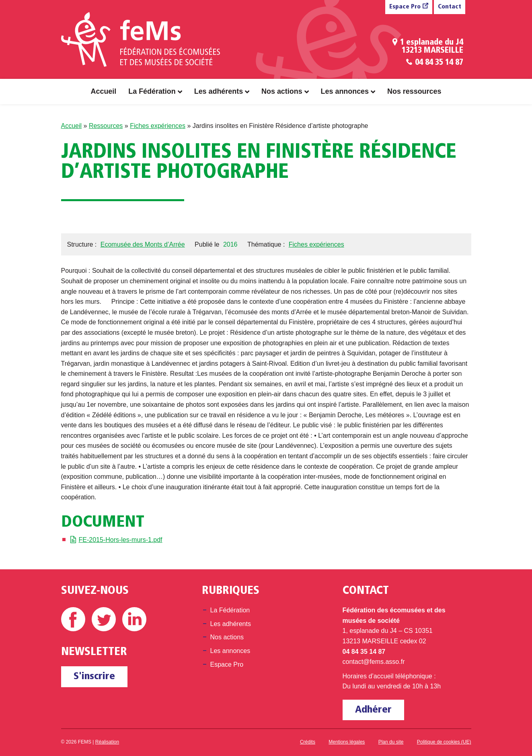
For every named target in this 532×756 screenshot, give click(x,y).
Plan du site (391, 742)
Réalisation (107, 742)
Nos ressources (414, 91)
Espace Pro (405, 7)
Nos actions (282, 91)
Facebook (73, 619)
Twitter (104, 619)
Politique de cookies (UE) (444, 742)
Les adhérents (219, 91)
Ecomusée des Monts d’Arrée (143, 244)
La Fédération (152, 91)
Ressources (106, 126)
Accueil (104, 91)
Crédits (308, 742)
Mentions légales (347, 742)
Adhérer (373, 710)
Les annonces (345, 91)
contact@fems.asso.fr (374, 662)
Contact (450, 7)
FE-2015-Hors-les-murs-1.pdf (121, 540)
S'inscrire (94, 677)
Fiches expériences (158, 126)
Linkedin (134, 619)
